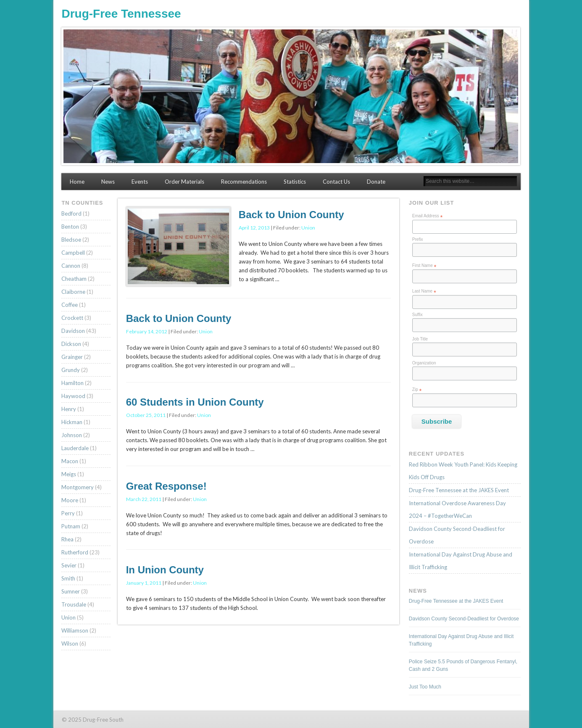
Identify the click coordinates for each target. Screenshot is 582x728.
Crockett (72, 318)
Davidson (73, 331)
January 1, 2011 (144, 583)
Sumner (71, 591)
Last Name (424, 291)
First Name (424, 266)
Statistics (295, 182)
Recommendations (244, 182)
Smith (68, 578)
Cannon (71, 266)
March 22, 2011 (144, 499)
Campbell (73, 253)
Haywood (73, 396)
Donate (376, 182)
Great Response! (166, 486)
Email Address (428, 216)
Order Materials (184, 182)
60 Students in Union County (195, 402)
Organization (424, 363)
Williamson (75, 630)
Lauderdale (75, 448)
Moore (70, 500)
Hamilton (72, 383)
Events (140, 182)
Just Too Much (425, 687)
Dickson (71, 344)
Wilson (70, 644)
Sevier (69, 565)
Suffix (417, 315)
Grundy (71, 370)
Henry (69, 409)
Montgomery (78, 487)
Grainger (72, 357)
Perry (68, 513)
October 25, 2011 (146, 415)
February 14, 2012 (147, 331)
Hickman (72, 422)
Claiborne (73, 292)
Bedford (71, 214)
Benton (70, 227)
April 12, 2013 (254, 228)
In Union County (165, 570)
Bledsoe (71, 240)
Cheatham (74, 279)
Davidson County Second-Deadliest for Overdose (464, 619)
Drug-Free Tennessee (121, 14)
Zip (417, 390)
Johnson (72, 435)
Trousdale (74, 604)
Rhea (67, 539)
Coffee (70, 305)
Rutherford (75, 552)
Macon (70, 461)
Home (77, 182)
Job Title (420, 339)
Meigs (69, 474)
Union (308, 228)
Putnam (71, 526)
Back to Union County (291, 215)
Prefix (418, 239)
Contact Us (336, 182)
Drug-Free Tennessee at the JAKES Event (459, 490)
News (108, 182)
